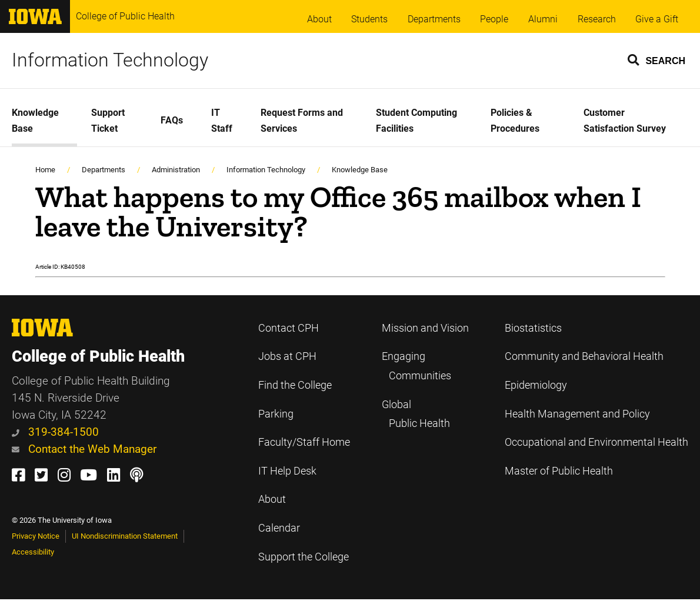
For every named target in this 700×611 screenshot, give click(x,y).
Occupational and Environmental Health (596, 442)
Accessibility (33, 552)
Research (597, 19)
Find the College (295, 385)
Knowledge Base (35, 121)
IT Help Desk (287, 471)
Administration (176, 170)
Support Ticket (108, 121)
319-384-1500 (55, 432)
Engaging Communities (416, 366)
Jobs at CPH (287, 356)
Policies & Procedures (515, 121)
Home (45, 170)
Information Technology (110, 60)
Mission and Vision (425, 328)
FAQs (172, 120)
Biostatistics (533, 328)
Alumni (543, 19)
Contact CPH (289, 328)
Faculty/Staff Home (304, 442)
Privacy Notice (36, 536)
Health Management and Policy (577, 414)
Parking (276, 414)
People (494, 19)
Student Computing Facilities (416, 121)
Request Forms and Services (302, 121)
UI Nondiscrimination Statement (125, 536)
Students (369, 19)
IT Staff (222, 121)
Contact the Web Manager (84, 449)
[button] (657, 59)
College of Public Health (125, 16)
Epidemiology (536, 385)
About (319, 19)
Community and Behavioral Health (584, 356)
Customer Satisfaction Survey (625, 121)
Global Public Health (416, 414)
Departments (434, 19)
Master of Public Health (559, 471)
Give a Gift (657, 19)
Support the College (304, 557)
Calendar (279, 528)
